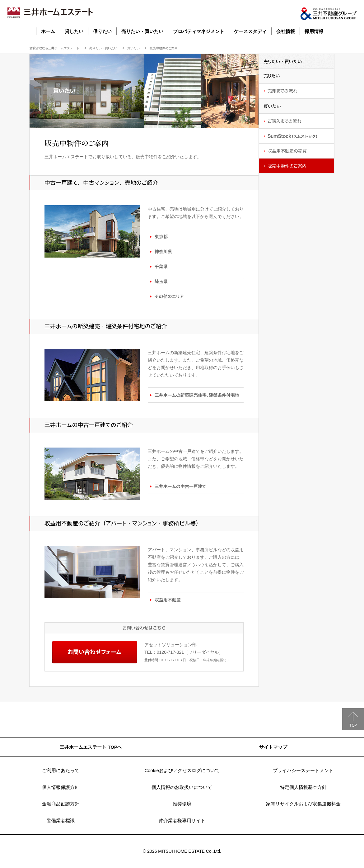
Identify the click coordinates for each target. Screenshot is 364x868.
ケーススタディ (250, 31)
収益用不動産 (196, 600)
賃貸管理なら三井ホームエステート (54, 48)
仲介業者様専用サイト (182, 821)
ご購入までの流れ (296, 121)
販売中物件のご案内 (296, 166)
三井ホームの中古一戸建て (196, 486)
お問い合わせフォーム (95, 652)
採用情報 (314, 31)
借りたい (102, 31)
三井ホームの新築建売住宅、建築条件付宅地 (196, 395)
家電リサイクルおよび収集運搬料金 (303, 804)
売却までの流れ (296, 91)
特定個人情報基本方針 (303, 787)
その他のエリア (196, 296)
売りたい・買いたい (142, 31)
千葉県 (196, 266)
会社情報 (286, 31)
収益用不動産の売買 (296, 151)
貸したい (74, 31)
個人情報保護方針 (61, 787)
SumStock (296, 136)
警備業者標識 (61, 821)
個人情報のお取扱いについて (182, 787)
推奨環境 (182, 804)
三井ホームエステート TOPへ (91, 747)
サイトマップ (273, 747)
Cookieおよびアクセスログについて (182, 770)
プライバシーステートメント (303, 770)
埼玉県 (196, 281)
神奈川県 (196, 251)
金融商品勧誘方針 (61, 804)
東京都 (196, 236)
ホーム (48, 31)
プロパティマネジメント (199, 31)
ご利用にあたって (61, 770)
